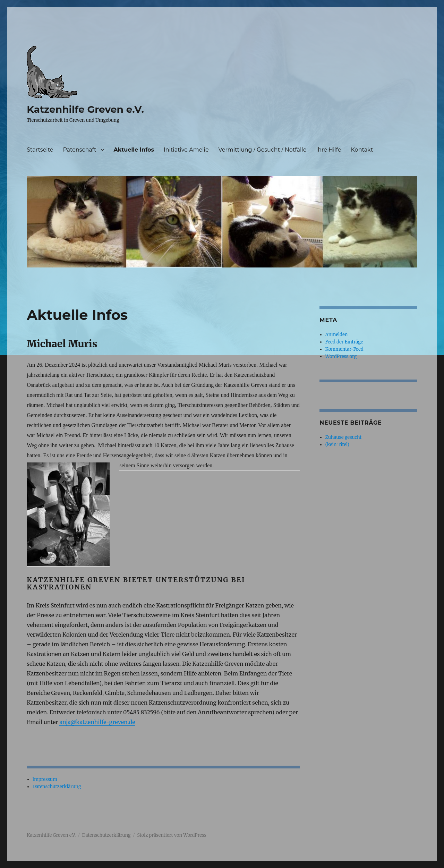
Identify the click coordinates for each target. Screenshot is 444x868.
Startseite (40, 150)
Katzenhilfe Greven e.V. (85, 109)
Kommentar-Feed (344, 349)
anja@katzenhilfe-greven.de (97, 722)
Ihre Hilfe (328, 150)
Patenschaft (79, 150)
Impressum (45, 779)
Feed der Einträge (344, 342)
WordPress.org (341, 356)
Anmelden (337, 335)
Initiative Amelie (186, 150)
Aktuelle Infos (134, 150)
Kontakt (362, 150)
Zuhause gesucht (344, 437)
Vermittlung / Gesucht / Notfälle (263, 150)
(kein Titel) (337, 445)
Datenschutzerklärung (57, 787)
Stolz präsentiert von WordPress (172, 835)
